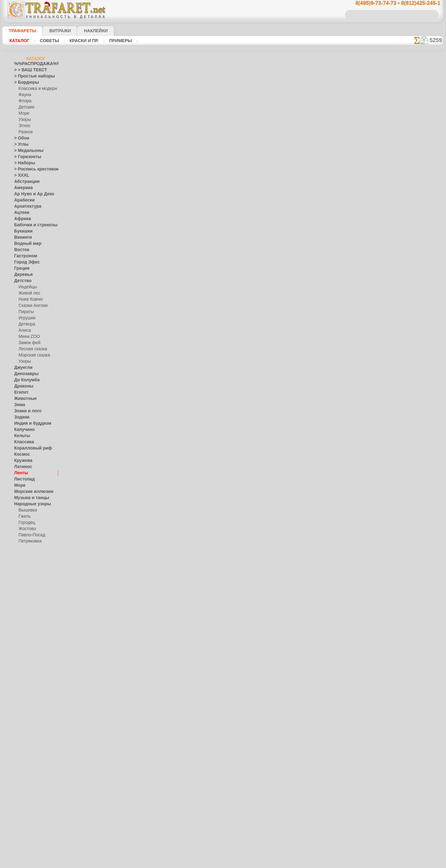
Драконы (22, 386)
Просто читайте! (412, 328)
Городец (26, 523)
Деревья (22, 275)
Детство (22, 281)
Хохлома (26, 560)
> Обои (20, 138)
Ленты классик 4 (292, 153)
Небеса (21, 585)
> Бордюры (24, 82)
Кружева (22, 461)
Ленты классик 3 (292, 146)
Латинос (22, 467)
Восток (20, 250)
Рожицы (21, 647)
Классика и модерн (36, 89)
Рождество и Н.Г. (33, 616)
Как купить (161, 139)
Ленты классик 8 (292, 173)
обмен (252, 374)
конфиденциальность (207, 374)
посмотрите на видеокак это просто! (413, 301)
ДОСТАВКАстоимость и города (412, 273)
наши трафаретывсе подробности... (413, 355)
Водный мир (25, 244)
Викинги (22, 237)
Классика (23, 442)
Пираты (26, 312)
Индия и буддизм (29, 423)
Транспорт (24, 684)
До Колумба (25, 380)
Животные (24, 399)
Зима (19, 405)
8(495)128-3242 (229, 320)
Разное (25, 132)
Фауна (24, 95)
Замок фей (28, 343)
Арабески (23, 200)
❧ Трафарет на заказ (33, 789)
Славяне (22, 671)
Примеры (118, 41)
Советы (49, 41)
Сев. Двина (28, 547)
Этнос (24, 126)
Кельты (21, 436)
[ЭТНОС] (26, 771)
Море (24, 113)
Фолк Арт (27, 566)
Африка (21, 219)
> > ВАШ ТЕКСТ (27, 70)
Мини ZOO (28, 337)
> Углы (20, 144)
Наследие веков (28, 578)
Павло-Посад (31, 535)
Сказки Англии (32, 306)
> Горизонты (25, 157)
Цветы (20, 721)
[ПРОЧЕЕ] (27, 777)
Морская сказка (33, 355)
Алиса (24, 330)
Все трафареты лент (223, 258)
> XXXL (20, 175)
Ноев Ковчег (30, 299)
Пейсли (21, 591)
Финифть (27, 554)
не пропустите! (412, 379)
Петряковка (29, 541)
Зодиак (21, 417)
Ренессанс (23, 640)
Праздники (24, 603)
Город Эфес (24, 262)
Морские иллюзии (30, 492)
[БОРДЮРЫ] (30, 733)
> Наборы (23, 163)
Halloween (27, 609)
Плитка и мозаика (30, 597)
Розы (19, 653)
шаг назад (223, 244)
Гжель (24, 516)
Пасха (24, 622)
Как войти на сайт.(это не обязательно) (36, 824)
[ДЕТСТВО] (28, 740)
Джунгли (22, 368)
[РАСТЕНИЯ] (30, 752)
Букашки (22, 231)
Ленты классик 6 (292, 160)
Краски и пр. (82, 41)
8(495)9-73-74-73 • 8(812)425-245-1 (391, 3)
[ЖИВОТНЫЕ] (31, 746)
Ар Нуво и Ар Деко (31, 194)
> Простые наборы (31, 76)
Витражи (52, 31)
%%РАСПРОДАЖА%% (34, 64)
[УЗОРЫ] (27, 764)
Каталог (19, 41)
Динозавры (24, 374)
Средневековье (28, 678)
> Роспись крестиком (32, 169)
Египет (20, 392)
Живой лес (28, 293)
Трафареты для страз (33, 783)
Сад (18, 659)
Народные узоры (29, 504)
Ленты (20, 473)
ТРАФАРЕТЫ (20, 31)
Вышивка (27, 510)
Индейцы (27, 287)
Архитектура (25, 206)
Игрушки (26, 318)
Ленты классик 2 (292, 139)
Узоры (24, 120)
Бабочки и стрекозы (32, 225)
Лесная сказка (31, 349)
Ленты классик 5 (292, 132)
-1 (199, 244)
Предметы (23, 628)
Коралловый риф (30, 448)
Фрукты (21, 715)
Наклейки (85, 31)
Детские (26, 107)
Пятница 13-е (26, 634)
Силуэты (22, 665)
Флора (24, 101)
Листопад (23, 479)
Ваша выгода (120, 139)
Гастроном (24, 256)
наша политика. (254, 863)
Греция (20, 268)
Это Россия (28, 572)
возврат (236, 374)
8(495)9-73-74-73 (191, 320)
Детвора (26, 324)
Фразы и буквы (28, 709)
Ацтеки (20, 213)
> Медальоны (26, 151)
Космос (21, 454)
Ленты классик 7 (292, 166)
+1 (246, 244)
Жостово (27, 529)
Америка (22, 188)
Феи (18, 702)
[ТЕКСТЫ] (27, 758)
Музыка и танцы (29, 498)
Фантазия (23, 696)
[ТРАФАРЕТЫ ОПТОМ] (34, 727)
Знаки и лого (26, 411)
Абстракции (25, 182)
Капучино (23, 430)
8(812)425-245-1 (265, 320)
